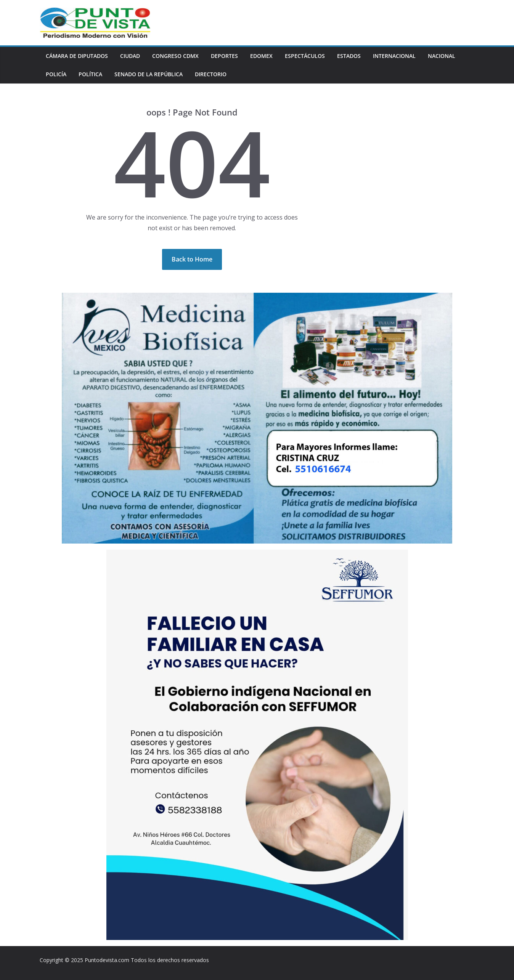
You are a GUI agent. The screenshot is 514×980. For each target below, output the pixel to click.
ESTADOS (349, 56)
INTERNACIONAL (394, 56)
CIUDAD (130, 56)
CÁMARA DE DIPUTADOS (77, 56)
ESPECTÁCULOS (305, 56)
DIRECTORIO (211, 74)
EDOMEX (261, 56)
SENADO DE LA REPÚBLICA (149, 74)
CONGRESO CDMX (175, 56)
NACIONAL (442, 56)
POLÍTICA (90, 74)
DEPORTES (224, 56)
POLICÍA (56, 74)
